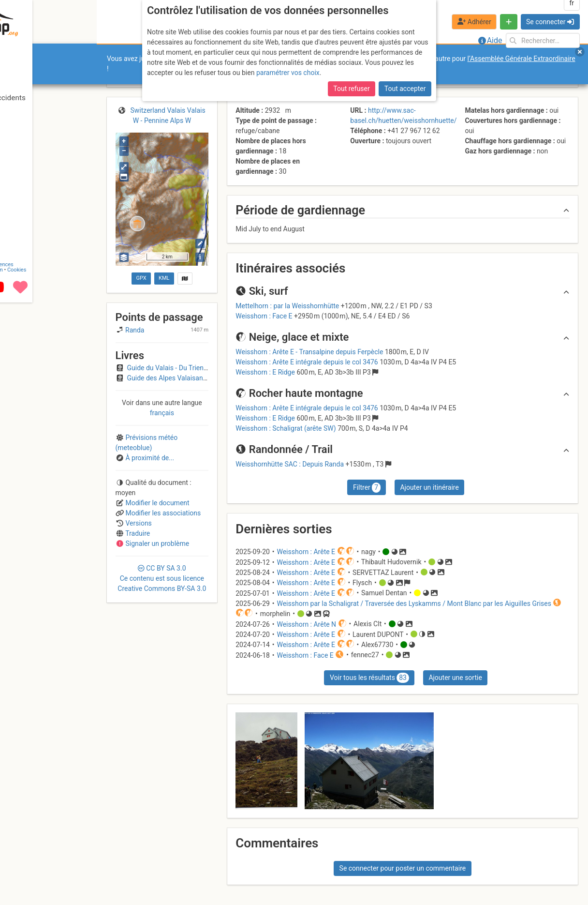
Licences (67, 867)
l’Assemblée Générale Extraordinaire (522, 59)
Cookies (81, 873)
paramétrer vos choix (288, 73)
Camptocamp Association (37, 873)
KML (164, 278)
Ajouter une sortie (455, 678)
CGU (47, 867)
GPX (141, 278)
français (162, 413)
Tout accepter (405, 89)
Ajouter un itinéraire (429, 487)
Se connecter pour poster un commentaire (403, 868)
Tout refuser (351, 89)
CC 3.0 (162, 578)
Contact (28, 867)
